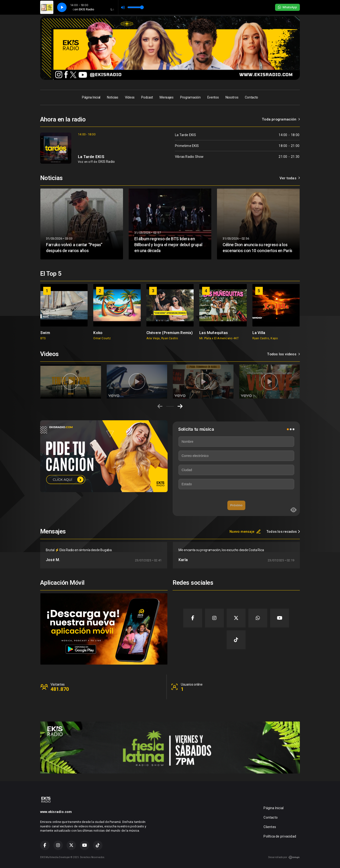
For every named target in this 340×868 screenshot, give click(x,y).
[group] (64, 312)
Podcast (147, 97)
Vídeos (130, 97)
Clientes (270, 827)
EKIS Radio (107, 162)
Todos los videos (283, 354)
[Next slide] (180, 406)
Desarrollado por (284, 857)
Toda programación (281, 119)
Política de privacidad (280, 836)
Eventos (213, 97)
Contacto (251, 97)
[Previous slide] (160, 406)
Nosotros (232, 97)
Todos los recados (283, 532)
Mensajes (167, 97)
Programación (190, 97)
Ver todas (290, 178)
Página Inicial (91, 97)
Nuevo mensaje (245, 532)
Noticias (113, 97)
